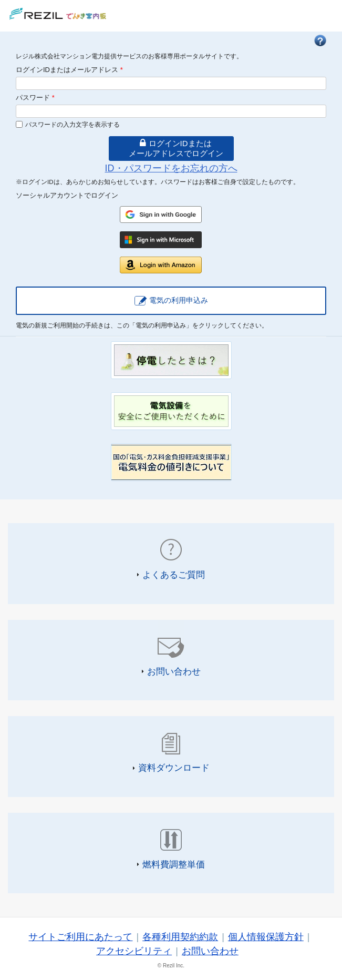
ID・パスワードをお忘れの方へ (171, 168)
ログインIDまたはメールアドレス (69, 70)
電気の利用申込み (179, 300)
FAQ (320, 40)
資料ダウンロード (174, 768)
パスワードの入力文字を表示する (72, 125)
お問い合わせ (174, 671)
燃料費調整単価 (174, 864)
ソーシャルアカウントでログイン (67, 195)
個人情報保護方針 (266, 937)
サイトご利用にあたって (80, 937)
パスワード (35, 98)
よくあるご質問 (174, 575)
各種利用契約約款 (180, 937)
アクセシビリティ (134, 951)
